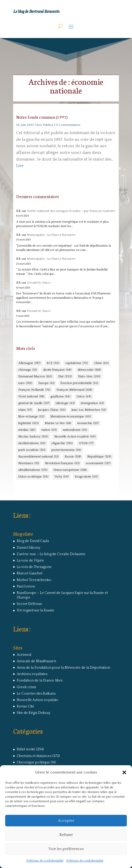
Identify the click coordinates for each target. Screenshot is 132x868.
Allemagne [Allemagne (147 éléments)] (29, 363)
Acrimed (24, 655)
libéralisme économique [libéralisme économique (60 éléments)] (71, 417)
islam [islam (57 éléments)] (25, 410)
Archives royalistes (32, 674)
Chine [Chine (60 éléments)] (101, 363)
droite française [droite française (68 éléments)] (57, 370)
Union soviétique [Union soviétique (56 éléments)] (33, 477)
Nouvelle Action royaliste (37, 700)
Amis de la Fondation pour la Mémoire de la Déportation (63, 668)
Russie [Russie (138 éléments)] (73, 457)
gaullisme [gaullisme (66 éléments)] (60, 397)
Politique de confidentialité (45, 861)
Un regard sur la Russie (36, 610)
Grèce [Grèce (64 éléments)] (84, 397)
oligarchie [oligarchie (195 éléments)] (62, 443)
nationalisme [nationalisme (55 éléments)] (75, 430)
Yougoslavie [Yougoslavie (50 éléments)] (86, 477)
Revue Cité (25, 706)
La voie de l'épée (30, 561)
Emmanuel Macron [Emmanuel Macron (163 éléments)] (35, 377)
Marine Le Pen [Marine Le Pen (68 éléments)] (58, 423)
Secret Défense (29, 604)
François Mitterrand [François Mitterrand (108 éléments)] (74, 390)
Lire (20, 166)
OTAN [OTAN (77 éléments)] (86, 443)
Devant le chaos (39, 283)
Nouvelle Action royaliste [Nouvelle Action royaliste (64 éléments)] (75, 437)
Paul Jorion (26, 586)
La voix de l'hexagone (34, 567)
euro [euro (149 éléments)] (25, 383)
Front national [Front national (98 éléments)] (31, 397)
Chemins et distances (34, 756)
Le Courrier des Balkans (36, 694)
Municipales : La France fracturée (51, 235)
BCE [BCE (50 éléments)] (53, 363)
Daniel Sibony (28, 548)
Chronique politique (33, 762)
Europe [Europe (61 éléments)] (46, 383)
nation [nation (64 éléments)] (49, 430)
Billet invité (26, 749)
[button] (124, 772)
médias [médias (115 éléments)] (27, 430)
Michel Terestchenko (34, 580)
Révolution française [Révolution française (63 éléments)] (62, 463)
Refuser (66, 835)
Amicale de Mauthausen (36, 661)
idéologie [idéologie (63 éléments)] (65, 403)
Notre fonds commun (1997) (42, 117)
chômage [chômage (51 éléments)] (28, 370)
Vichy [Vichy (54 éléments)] (61, 477)
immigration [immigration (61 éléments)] (92, 403)
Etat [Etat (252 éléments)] (65, 377)
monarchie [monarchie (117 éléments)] (88, 423)
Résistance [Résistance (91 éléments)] (29, 463)
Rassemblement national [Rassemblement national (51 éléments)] (38, 457)
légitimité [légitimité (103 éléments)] (28, 423)
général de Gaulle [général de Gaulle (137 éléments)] (34, 403)
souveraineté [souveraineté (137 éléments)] (98, 463)
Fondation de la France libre (40, 680)
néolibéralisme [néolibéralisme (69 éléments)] (32, 443)
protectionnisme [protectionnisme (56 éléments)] (66, 450)
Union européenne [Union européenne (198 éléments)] (70, 470)
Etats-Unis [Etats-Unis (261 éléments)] (89, 377)
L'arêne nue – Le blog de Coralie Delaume (51, 554)
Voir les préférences (66, 849)
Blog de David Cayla (33, 541)
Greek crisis (26, 687)
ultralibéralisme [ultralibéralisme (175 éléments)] (33, 470)
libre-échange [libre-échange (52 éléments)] (31, 417)
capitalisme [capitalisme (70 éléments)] (77, 363)
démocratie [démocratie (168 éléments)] (89, 370)
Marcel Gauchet (30, 573)
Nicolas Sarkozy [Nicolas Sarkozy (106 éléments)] (33, 437)
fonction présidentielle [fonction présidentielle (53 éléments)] (79, 383)
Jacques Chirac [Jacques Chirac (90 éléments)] (52, 410)
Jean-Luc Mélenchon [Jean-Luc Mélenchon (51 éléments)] (89, 410)
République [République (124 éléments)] (99, 457)
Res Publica (45, 125)
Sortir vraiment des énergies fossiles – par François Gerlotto (71, 211)
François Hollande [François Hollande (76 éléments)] (34, 390)
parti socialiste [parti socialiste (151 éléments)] (32, 450)
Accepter (66, 821)
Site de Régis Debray (33, 713)
